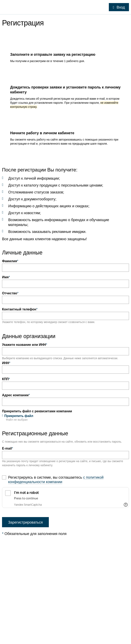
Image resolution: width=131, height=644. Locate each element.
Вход (121, 7)
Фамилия (10, 261)
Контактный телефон (20, 309)
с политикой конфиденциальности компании (56, 480)
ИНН (6, 363)
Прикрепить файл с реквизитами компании (37, 411)
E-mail (8, 448)
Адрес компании (16, 395)
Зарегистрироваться (25, 522)
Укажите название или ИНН (25, 345)
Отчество (10, 293)
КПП (6, 379)
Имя (6, 277)
